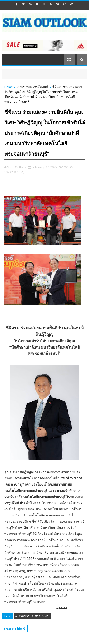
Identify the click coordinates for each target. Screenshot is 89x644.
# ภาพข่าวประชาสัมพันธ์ (32, 616)
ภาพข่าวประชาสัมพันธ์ (33, 87)
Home (9, 87)
